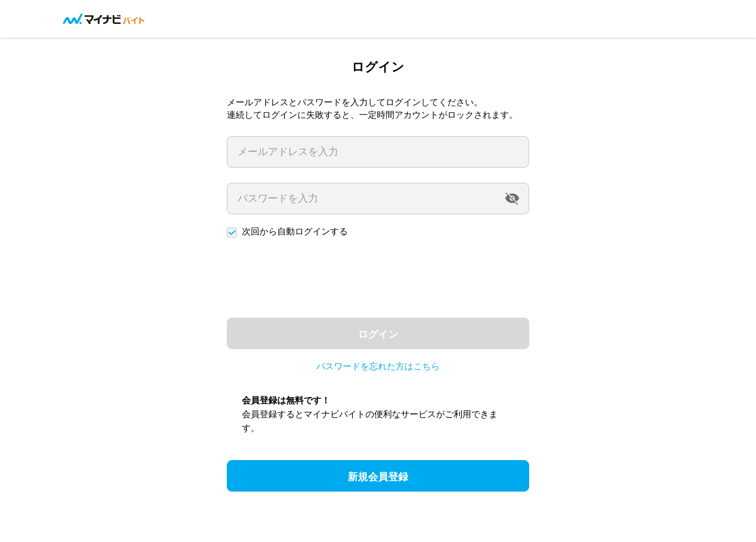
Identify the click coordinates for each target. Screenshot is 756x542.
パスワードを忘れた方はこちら (378, 366)
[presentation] (323, 278)
